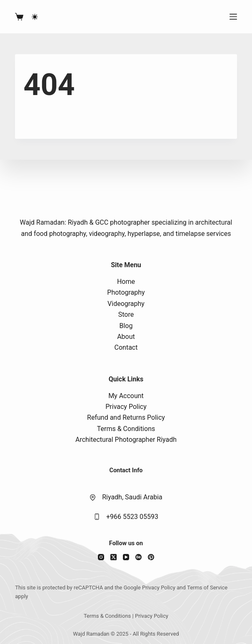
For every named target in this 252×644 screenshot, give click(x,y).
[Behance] (138, 557)
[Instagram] (101, 557)
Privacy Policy (126, 407)
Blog (126, 326)
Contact (126, 347)
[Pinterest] (151, 557)
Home (126, 282)
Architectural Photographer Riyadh (126, 440)
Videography (126, 304)
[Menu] (233, 17)
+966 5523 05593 (132, 517)
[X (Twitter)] (114, 557)
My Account (126, 396)
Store (126, 314)
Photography (126, 292)
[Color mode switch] (35, 17)
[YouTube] (126, 557)
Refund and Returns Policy (126, 417)
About (126, 337)
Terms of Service (207, 588)
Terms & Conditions (126, 429)
